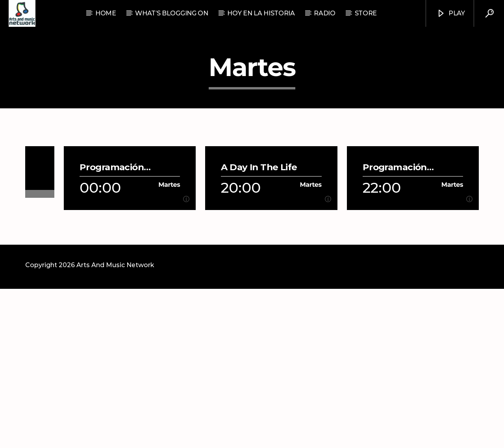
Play (451, 14)
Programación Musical (112, 326)
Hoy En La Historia (261, 13)
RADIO (324, 13)
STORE (366, 13)
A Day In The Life (259, 326)
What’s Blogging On (171, 13)
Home (106, 13)
